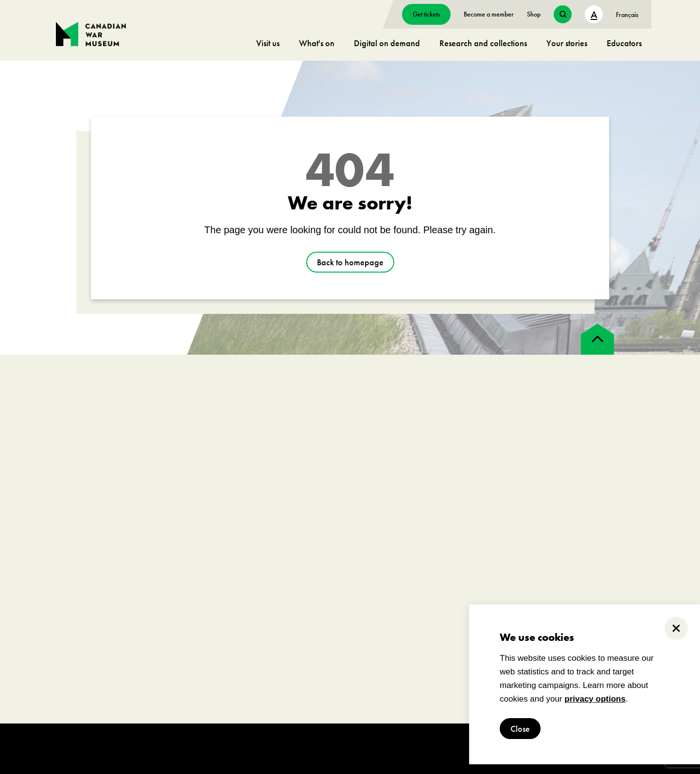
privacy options (595, 699)
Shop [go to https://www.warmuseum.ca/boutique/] (534, 14)
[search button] (563, 14)
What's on (317, 43)
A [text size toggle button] (594, 14)
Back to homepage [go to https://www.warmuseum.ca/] (350, 262)
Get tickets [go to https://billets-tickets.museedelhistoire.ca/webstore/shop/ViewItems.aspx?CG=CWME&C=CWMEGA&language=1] (426, 14)
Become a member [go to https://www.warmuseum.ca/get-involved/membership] (489, 14)
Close (520, 729)
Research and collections (483, 43)
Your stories (567, 43)
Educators (624, 43)
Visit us (268, 43)
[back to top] (597, 339)
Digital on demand (387, 43)
